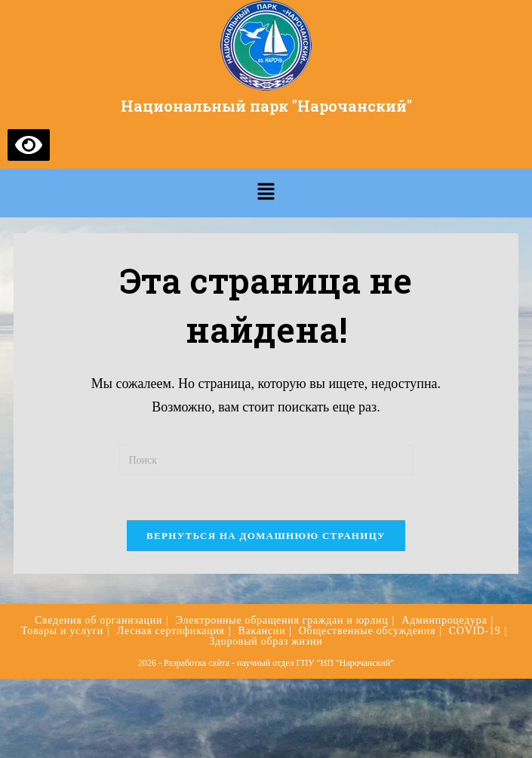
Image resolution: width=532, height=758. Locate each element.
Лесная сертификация (171, 631)
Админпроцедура (444, 620)
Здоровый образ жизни (266, 641)
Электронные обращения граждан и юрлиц (282, 620)
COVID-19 (475, 631)
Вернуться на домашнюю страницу (266, 536)
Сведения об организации (98, 620)
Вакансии (261, 631)
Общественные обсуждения (367, 631)
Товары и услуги (62, 631)
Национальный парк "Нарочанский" (266, 106)
